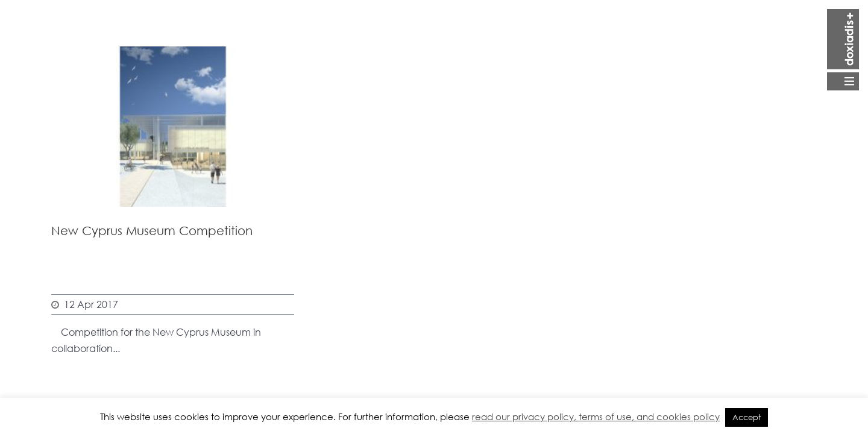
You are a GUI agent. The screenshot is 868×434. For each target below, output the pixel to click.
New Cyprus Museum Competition (152, 231)
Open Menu (843, 50)
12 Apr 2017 (91, 304)
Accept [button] (747, 417)
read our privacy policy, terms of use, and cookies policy (596, 417)
